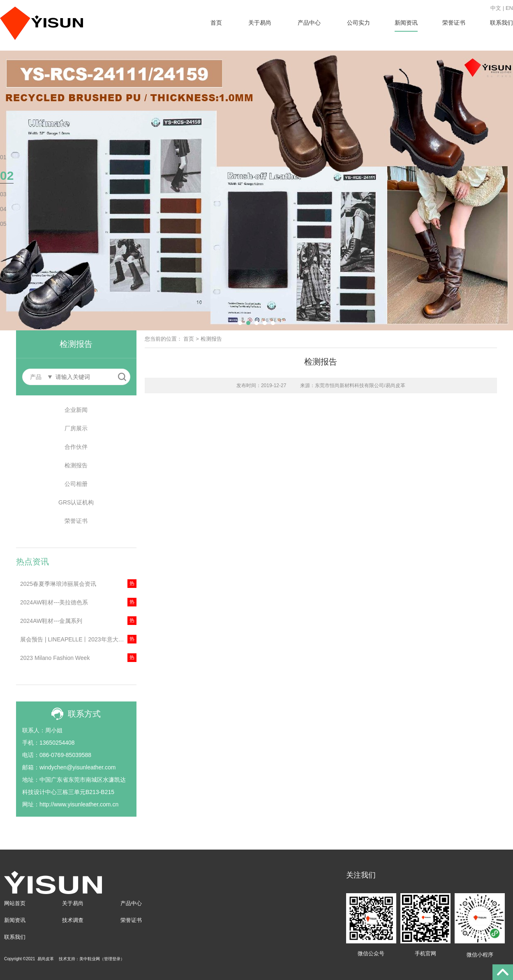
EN (509, 8)
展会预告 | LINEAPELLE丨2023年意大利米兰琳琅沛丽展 (78, 639)
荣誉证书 (454, 23)
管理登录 (112, 959)
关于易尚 (260, 23)
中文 (496, 8)
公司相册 (76, 484)
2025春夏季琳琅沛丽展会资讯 (58, 584)
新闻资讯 (406, 23)
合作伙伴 (76, 447)
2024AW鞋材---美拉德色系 (54, 602)
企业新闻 (76, 410)
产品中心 (309, 23)
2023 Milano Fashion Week (55, 658)
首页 (216, 23)
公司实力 (358, 23)
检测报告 (76, 465)
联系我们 (501, 23)
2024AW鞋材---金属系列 (51, 621)
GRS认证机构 (76, 502)
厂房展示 (76, 428)
